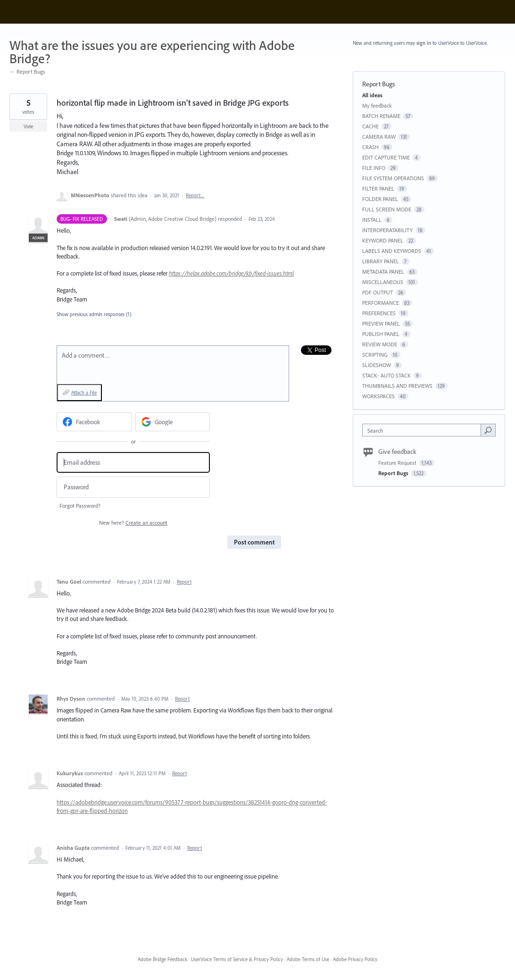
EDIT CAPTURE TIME (386, 157)
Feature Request (398, 463)
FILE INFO (374, 168)
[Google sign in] (173, 422)
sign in (424, 43)
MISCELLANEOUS (383, 282)
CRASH (370, 147)
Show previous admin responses (94, 314)
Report (184, 582)
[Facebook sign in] (94, 422)
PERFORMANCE (381, 303)
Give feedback (397, 452)
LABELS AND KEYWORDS (392, 251)
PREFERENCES (379, 313)
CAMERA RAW (379, 137)
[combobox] (424, 430)
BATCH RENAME (381, 116)
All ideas (372, 95)
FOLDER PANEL (380, 199)
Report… (195, 195)
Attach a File (84, 393)
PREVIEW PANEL (381, 323)
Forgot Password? (80, 506)
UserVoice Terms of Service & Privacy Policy (237, 959)
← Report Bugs (27, 71)
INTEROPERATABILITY (387, 230)
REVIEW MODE (380, 344)
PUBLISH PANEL (381, 334)
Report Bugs (378, 84)
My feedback (377, 105)
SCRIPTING (375, 355)
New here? (133, 523)
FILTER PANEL (378, 188)
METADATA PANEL (383, 272)
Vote (29, 126)
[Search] (488, 430)
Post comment (254, 542)
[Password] (133, 487)
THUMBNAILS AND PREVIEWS (397, 386)
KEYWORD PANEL (383, 240)
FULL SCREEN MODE (387, 209)
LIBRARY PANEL (381, 261)
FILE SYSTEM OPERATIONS (393, 178)
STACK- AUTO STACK (386, 375)
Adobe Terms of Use (308, 959)
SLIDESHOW (377, 365)
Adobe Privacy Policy (355, 959)
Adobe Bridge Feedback (162, 959)
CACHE (370, 126)
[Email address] (133, 463)
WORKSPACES (378, 396)
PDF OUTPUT (378, 292)
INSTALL (372, 220)
